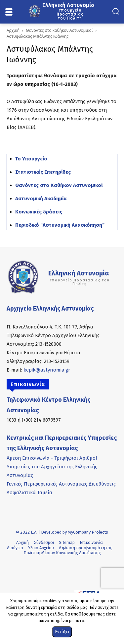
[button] (116, 11)
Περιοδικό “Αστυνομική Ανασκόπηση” (60, 225)
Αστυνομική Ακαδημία (41, 199)
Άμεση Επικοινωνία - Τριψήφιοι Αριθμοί (52, 458)
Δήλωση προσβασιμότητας (86, 548)
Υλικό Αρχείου (41, 548)
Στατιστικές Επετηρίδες (43, 172)
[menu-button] (9, 12)
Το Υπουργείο (31, 159)
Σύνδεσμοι (44, 542)
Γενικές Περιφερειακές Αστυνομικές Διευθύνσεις (61, 484)
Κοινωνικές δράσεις (39, 212)
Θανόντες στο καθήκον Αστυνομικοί (59, 30)
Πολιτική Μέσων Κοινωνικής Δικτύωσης (62, 553)
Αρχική (13, 30)
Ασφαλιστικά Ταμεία (29, 493)
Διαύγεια (15, 548)
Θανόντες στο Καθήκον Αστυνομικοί (59, 185)
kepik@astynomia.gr (47, 370)
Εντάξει (62, 632)
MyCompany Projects (88, 532)
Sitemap (67, 542)
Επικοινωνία (91, 542)
